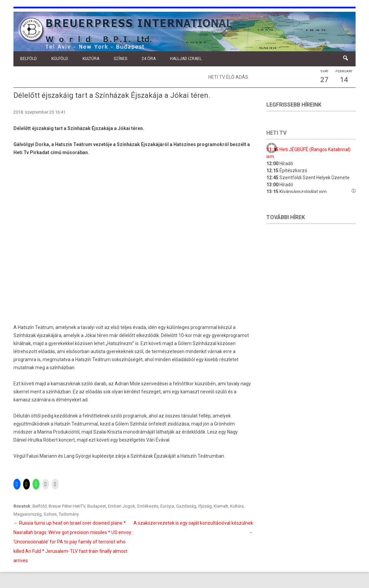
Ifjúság (205, 506)
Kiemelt (221, 506)
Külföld (60, 59)
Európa (167, 506)
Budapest (97, 506)
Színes (120, 59)
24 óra (149, 59)
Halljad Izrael (186, 59)
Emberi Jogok (122, 506)
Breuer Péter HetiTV (67, 506)
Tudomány (69, 514)
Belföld (29, 59)
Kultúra (91, 59)
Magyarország (28, 514)
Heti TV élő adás (228, 77)
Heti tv (276, 133)
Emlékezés (148, 506)
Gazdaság (186, 506)
